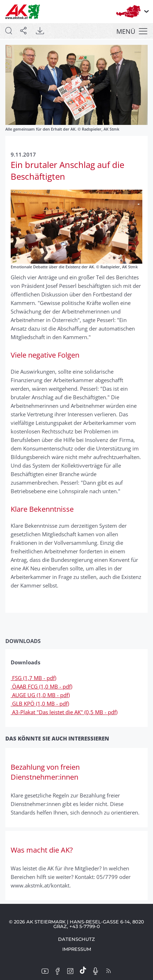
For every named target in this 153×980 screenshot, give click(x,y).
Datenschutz (76, 939)
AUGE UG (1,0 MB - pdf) (40, 695)
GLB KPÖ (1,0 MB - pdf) (40, 704)
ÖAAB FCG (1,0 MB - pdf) (41, 686)
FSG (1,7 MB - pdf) (33, 678)
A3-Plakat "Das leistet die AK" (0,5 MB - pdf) (64, 712)
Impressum (77, 949)
